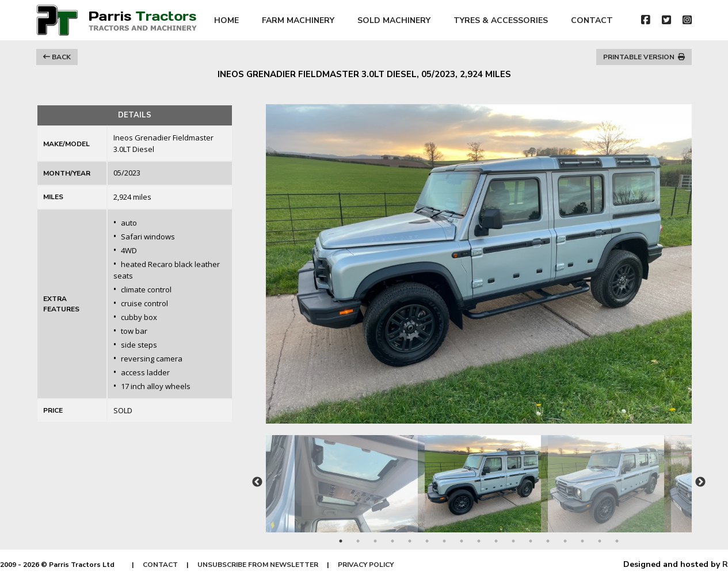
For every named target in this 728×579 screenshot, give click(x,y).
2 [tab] (358, 541)
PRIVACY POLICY (366, 565)
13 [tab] (548, 541)
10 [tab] (496, 541)
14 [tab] (565, 541)
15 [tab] (582, 541)
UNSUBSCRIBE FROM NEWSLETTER (258, 565)
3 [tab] (375, 541)
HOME (226, 20)
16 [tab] (600, 541)
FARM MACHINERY (298, 20)
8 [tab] (462, 541)
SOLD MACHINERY (394, 20)
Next (700, 482)
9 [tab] (479, 541)
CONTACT (592, 20)
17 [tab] (617, 541)
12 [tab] (531, 541)
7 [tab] (444, 541)
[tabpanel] (479, 478)
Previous (257, 482)
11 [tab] (513, 541)
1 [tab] (341, 541)
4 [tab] (392, 541)
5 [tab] (410, 541)
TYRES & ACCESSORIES (501, 20)
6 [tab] (427, 541)
